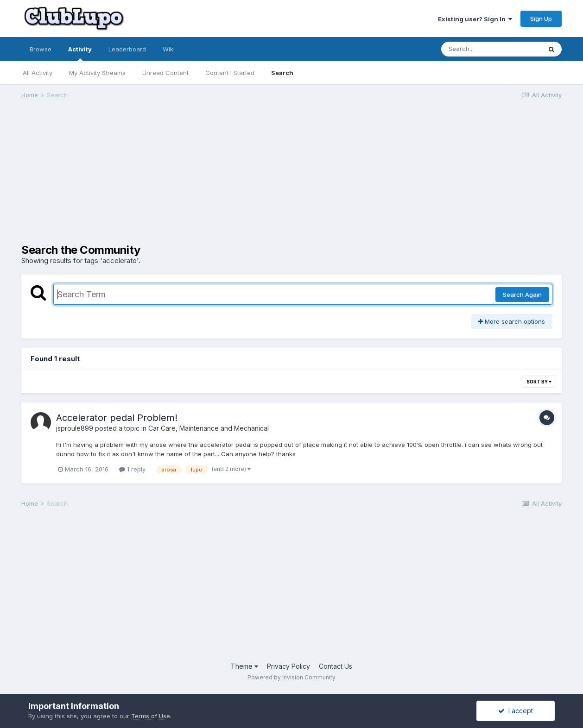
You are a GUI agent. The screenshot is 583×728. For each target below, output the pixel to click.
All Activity (38, 73)
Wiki (169, 49)
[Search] (491, 49)
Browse (41, 49)
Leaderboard (127, 49)
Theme (244, 666)
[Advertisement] (190, 179)
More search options (512, 321)
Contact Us (336, 666)
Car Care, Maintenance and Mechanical (209, 428)
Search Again (522, 295)
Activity (80, 53)
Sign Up (541, 19)
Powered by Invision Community (291, 677)
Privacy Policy (288, 666)
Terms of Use (151, 716)
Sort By (539, 382)
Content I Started (230, 73)
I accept (516, 711)
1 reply (132, 469)
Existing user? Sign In (475, 19)
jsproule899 (75, 428)
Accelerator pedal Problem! (117, 418)
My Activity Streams (97, 73)
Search (282, 73)
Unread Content (165, 73)
